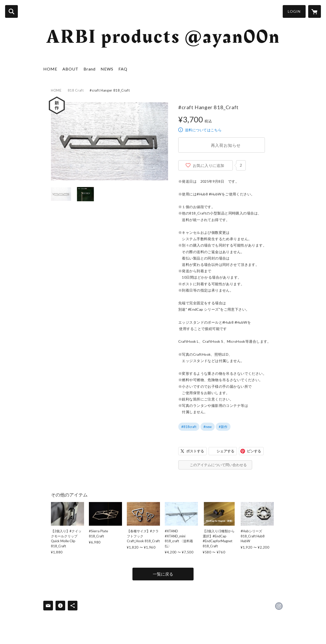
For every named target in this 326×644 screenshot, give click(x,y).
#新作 (223, 427)
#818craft (189, 427)
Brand (90, 69)
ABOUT (70, 69)
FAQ (123, 69)
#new (208, 427)
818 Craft (76, 90)
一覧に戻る (163, 574)
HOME (50, 69)
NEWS (107, 69)
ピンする (254, 451)
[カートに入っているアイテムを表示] (315, 11)
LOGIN (294, 11)
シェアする (225, 451)
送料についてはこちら (203, 130)
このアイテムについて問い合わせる (218, 465)
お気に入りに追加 (209, 165)
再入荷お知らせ (226, 145)
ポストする (195, 451)
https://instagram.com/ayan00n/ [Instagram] (279, 606)
